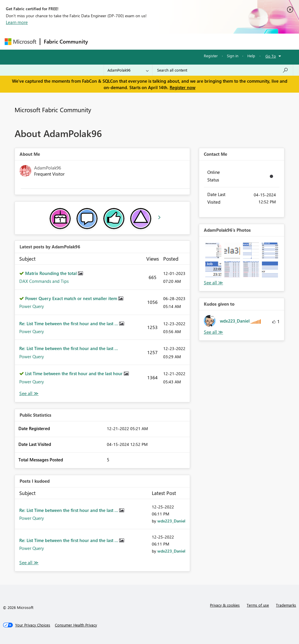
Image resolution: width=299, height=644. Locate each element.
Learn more (17, 22)
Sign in (233, 56)
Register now (182, 87)
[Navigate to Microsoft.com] (20, 42)
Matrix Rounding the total (52, 273)
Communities (177, 41)
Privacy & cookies (225, 605)
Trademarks (286, 605)
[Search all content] (223, 70)
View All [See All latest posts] (29, 393)
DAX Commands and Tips (44, 281)
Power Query (32, 306)
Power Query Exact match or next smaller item (72, 298)
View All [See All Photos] (213, 283)
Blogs (203, 41)
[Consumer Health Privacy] (76, 625)
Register (211, 56)
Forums (101, 41)
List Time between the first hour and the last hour (74, 373)
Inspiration (127, 41)
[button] (213, 251)
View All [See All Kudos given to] (213, 332)
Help (251, 56)
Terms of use (258, 605)
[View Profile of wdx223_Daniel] (171, 521)
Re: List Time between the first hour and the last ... (69, 323)
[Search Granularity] (128, 70)
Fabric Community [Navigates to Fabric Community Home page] (66, 41)
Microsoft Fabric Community (53, 110)
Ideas (151, 41)
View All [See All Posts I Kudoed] (29, 563)
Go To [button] (271, 56)
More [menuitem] (223, 41)
